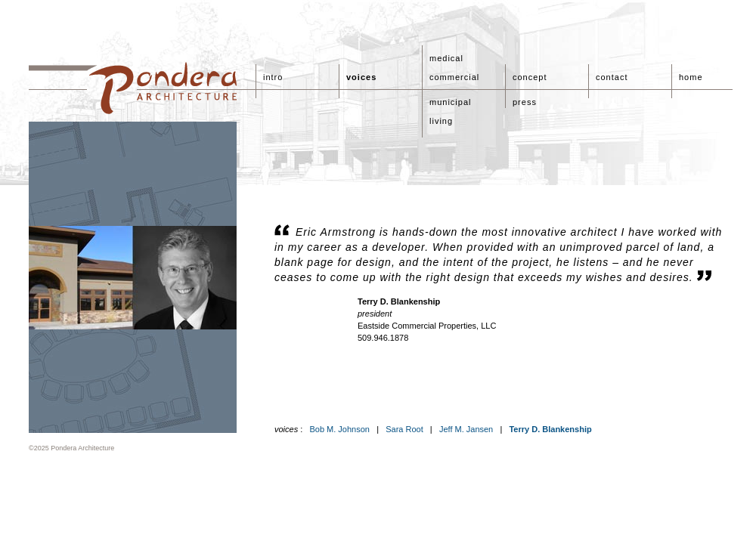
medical (446, 58)
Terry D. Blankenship (550, 429)
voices (361, 77)
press (525, 102)
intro (273, 77)
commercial (454, 77)
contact (612, 77)
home (691, 77)
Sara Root (404, 429)
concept (530, 77)
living (441, 121)
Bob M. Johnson (339, 429)
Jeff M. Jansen (466, 429)
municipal (450, 102)
